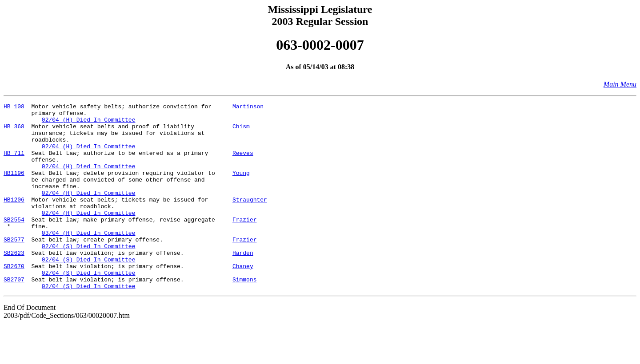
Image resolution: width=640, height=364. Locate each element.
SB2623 (14, 283)
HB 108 (14, 107)
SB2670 (14, 299)
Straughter (250, 219)
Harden (243, 283)
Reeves (243, 163)
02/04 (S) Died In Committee (89, 275)
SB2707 (14, 315)
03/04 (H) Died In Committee (89, 259)
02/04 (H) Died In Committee (89, 123)
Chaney (243, 299)
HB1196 (14, 187)
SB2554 (14, 243)
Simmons (245, 315)
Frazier (245, 243)
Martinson (248, 107)
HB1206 (14, 219)
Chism (241, 131)
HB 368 (14, 131)
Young (241, 187)
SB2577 (14, 267)
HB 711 (14, 163)
